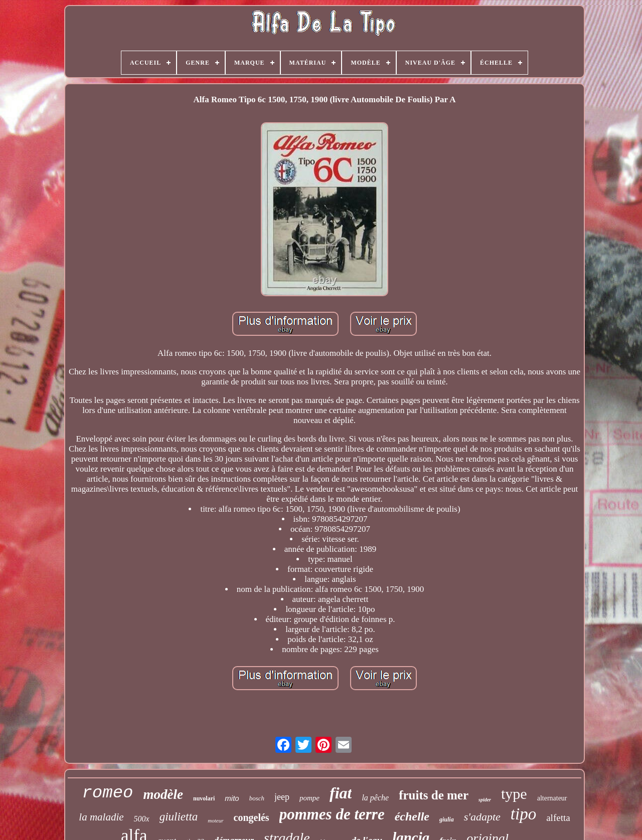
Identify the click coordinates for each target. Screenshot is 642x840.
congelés (252, 817)
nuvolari (204, 798)
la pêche (375, 798)
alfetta (558, 818)
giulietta (179, 817)
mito (232, 798)
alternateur (552, 798)
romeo (107, 793)
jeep (282, 797)
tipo (523, 814)
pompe (309, 798)
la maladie (101, 817)
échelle (412, 816)
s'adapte (482, 817)
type (514, 794)
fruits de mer (434, 795)
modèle (163, 794)
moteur (215, 820)
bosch (257, 798)
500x (142, 819)
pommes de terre (332, 814)
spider (485, 800)
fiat (341, 793)
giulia (447, 819)
